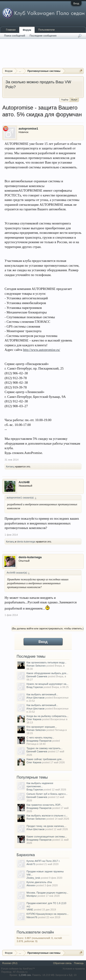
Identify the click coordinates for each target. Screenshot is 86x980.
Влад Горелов (35, 687)
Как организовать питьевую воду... (47, 662)
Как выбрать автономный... (42, 694)
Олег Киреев (34, 719)
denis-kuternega (26, 542)
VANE (30, 910)
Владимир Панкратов (39, 741)
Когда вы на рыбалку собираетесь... (48, 716)
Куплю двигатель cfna (39, 882)
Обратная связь (62, 963)
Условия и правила (74, 969)
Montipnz (32, 896)
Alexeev (31, 885)
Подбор (65, 100)
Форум (27, 30)
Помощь (79, 963)
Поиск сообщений (15, 36)
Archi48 (24, 482)
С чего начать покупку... (40, 738)
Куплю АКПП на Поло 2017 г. (43, 861)
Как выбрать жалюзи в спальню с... (47, 816)
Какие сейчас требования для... (45, 759)
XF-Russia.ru (20, 972)
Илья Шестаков (36, 698)
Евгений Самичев (37, 676)
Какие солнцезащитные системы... (47, 837)
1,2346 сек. (25, 975)
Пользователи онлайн (35, 932)
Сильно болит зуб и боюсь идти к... (47, 794)
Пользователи (47, 30)
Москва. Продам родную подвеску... (47, 893)
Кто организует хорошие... (42, 727)
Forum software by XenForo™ (18, 969)
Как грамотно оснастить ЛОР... (44, 805)
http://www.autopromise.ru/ (42, 350)
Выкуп (74, 99)
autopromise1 (28, 129)
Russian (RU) (10, 963)
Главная (11, 30)
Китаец (10, 467)
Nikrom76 (32, 917)
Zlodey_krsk (33, 878)
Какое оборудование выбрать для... (47, 673)
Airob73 (31, 864)
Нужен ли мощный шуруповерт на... (48, 684)
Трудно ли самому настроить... (45, 748)
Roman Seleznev (36, 666)
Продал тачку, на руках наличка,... (47, 826)
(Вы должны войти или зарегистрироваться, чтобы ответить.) (48, 628)
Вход (76, 3)
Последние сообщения (43, 36)
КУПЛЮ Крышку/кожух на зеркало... (48, 914)
